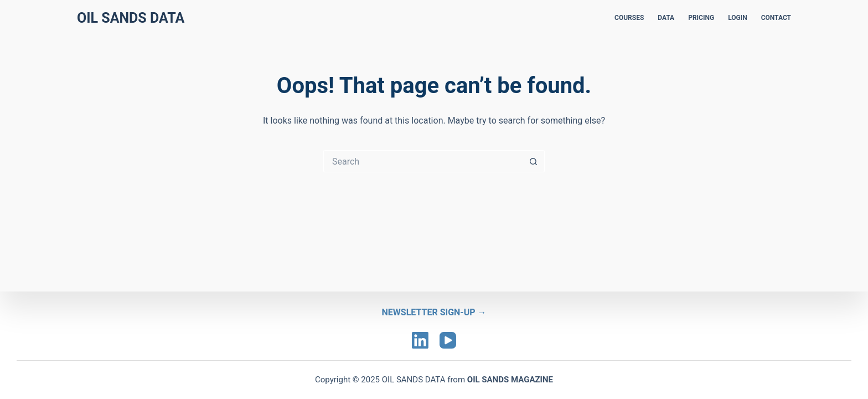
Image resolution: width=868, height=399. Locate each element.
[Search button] (534, 161)
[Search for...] (423, 161)
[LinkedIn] (420, 340)
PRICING (701, 18)
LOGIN (738, 18)
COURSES (629, 18)
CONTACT (776, 18)
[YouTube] (448, 340)
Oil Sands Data (131, 18)
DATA (666, 18)
